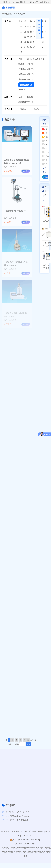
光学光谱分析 (28, 34)
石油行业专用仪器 (26, 69)
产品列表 (23, 14)
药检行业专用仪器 (26, 64)
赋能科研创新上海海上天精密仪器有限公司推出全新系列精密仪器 (46, 137)
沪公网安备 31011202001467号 (25, 840)
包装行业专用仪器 (26, 74)
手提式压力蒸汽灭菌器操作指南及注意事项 (46, 152)
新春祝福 (46, 129)
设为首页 (33, 2)
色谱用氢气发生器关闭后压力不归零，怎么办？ (46, 156)
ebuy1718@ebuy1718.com (17, 816)
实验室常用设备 (21, 37)
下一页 (26, 740)
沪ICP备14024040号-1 (26, 844)
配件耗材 (46, 29)
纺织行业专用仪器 (26, 79)
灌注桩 (30, 97)
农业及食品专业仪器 (36, 59)
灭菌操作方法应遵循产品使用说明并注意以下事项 (46, 148)
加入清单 (26, 171)
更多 (45, 191)
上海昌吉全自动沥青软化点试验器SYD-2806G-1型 (16, 162)
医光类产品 (23, 90)
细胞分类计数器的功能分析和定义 (46, 160)
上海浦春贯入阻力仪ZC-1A (15, 211)
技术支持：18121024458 (17, 820)
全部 (19, 24)
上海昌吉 (22, 109)
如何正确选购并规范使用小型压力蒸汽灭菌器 (46, 144)
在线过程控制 (43, 34)
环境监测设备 (25, 34)
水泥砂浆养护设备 (26, 102)
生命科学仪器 (34, 34)
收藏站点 (44, 2)
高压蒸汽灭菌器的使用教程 (46, 141)
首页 (16, 14)
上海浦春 (35, 109)
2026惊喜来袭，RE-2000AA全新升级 (46, 133)
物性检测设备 (31, 34)
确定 (28, 744)
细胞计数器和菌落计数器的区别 (46, 163)
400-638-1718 (22, 812)
